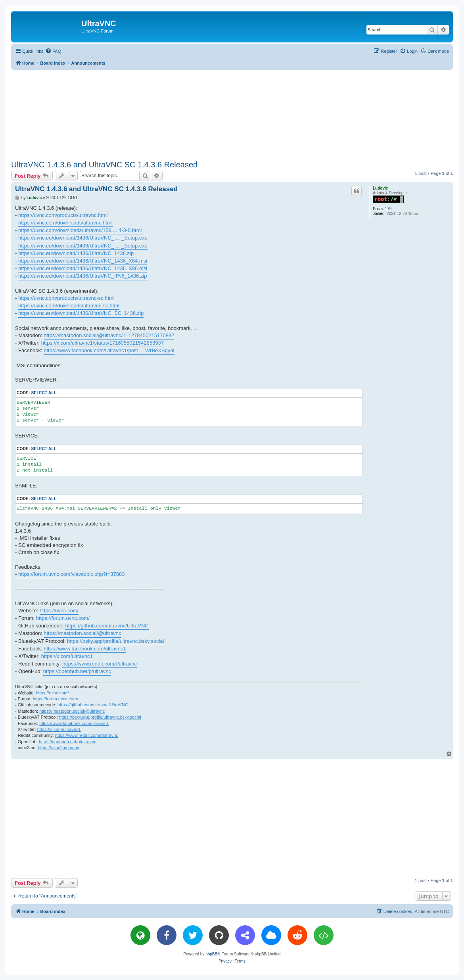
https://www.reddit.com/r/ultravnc (100, 664)
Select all (44, 393)
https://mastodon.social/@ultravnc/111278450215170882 (109, 335)
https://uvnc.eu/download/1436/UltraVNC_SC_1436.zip (81, 313)
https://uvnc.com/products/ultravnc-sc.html (66, 298)
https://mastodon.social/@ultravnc (82, 633)
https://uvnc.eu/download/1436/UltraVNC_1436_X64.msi (83, 261)
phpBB (211, 954)
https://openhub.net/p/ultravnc (77, 671)
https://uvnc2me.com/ (58, 748)
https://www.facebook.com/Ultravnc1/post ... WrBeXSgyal (109, 350)
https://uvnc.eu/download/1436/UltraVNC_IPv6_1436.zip (82, 276)
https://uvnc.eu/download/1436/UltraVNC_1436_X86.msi (83, 268)
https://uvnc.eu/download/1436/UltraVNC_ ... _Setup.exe (83, 238)
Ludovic (380, 188)
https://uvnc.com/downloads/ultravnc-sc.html (69, 306)
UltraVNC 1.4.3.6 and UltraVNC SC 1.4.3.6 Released (104, 165)
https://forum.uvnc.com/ (63, 618)
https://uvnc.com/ (59, 611)
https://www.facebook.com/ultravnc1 (85, 649)
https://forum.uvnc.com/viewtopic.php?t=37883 (71, 574)
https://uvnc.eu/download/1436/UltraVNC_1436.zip (76, 253)
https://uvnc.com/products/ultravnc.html (63, 215)
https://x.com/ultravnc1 (67, 656)
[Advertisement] (232, 113)
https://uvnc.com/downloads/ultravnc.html (65, 223)
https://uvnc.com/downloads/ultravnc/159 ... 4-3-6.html (80, 230)
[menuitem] (53, 51)
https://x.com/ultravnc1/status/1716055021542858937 (103, 343)
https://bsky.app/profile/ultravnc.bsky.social (115, 641)
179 (388, 209)
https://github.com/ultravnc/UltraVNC (107, 626)
